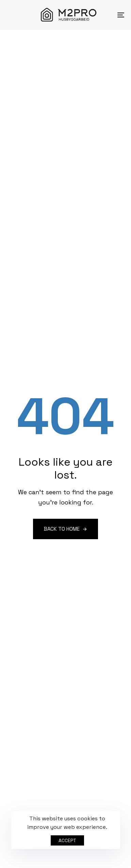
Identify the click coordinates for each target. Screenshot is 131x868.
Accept (67, 840)
